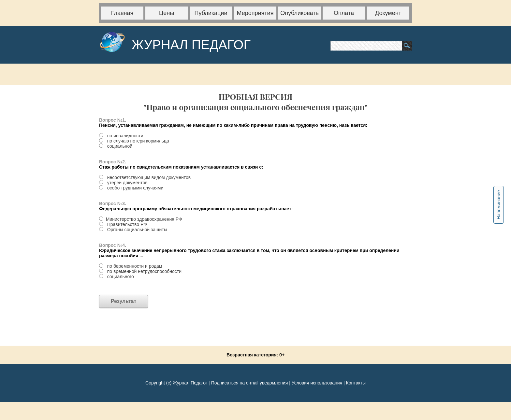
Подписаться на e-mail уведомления (250, 383)
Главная (122, 13)
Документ (388, 13)
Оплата (344, 13)
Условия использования (317, 383)
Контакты (356, 383)
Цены (167, 13)
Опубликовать (299, 13)
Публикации (211, 13)
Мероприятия (255, 13)
